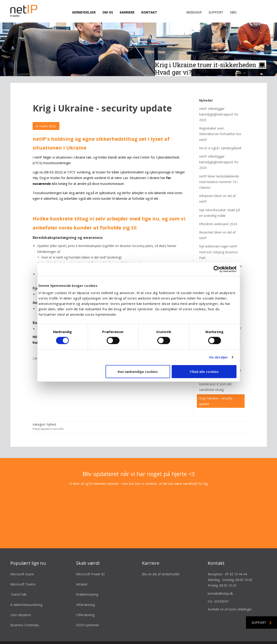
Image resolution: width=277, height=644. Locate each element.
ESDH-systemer (88, 610)
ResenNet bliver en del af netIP (217, 220)
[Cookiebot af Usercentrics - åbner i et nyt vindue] (217, 269)
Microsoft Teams (23, 570)
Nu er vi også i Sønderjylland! (220, 133)
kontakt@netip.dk (220, 579)
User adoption (21, 600)
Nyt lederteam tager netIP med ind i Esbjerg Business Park (219, 237)
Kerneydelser (84, 12)
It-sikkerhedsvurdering (26, 590)
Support (216, 12)
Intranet (82, 570)
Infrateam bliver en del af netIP (217, 184)
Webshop (194, 12)
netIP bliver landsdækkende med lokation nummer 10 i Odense (219, 167)
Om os (108, 12)
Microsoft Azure (22, 559)
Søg (233, 12)
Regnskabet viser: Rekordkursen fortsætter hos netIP (220, 119)
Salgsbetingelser (106, 636)
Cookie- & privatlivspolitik (171, 636)
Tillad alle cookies (204, 372)
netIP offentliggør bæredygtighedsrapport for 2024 (219, 147)
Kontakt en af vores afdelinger (230, 595)
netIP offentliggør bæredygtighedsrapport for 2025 (219, 100)
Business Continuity (25, 610)
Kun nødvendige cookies (138, 372)
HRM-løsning (85, 590)
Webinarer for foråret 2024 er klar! (221, 254)
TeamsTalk (18, 580)
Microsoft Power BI (90, 559)
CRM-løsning (85, 600)
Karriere (127, 12)
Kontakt (149, 12)
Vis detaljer (218, 357)
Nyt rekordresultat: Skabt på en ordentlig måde (220, 198)
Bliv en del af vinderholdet (161, 559)
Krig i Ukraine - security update (216, 386)
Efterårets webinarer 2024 (218, 209)
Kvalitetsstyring (87, 580)
